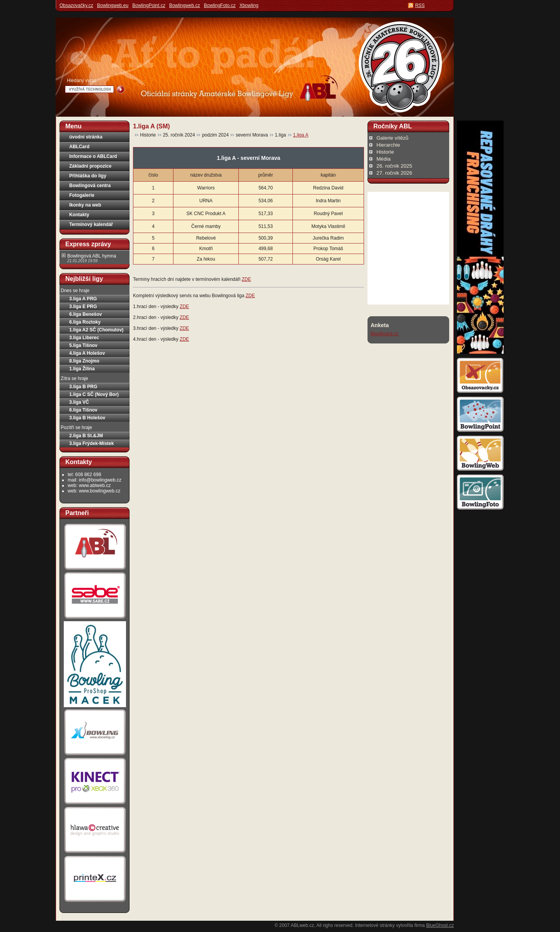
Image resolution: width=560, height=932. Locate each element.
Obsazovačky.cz (76, 5)
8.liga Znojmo (84, 361)
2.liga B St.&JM (86, 436)
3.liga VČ (79, 402)
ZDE (246, 279)
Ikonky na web (85, 205)
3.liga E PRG (83, 307)
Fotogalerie (82, 195)
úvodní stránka (86, 137)
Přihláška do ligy (88, 176)
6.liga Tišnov (83, 410)
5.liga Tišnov (83, 345)
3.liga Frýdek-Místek (92, 443)
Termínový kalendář (91, 224)
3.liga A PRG (83, 299)
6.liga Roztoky (85, 322)
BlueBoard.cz (384, 334)
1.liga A (301, 135)
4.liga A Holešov (87, 353)
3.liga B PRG (83, 387)
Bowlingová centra (90, 186)
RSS (420, 5)
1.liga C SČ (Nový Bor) (94, 394)
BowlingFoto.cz (220, 5)
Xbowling (249, 5)
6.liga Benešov (86, 314)
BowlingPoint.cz (149, 5)
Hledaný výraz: (82, 81)
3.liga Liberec (84, 338)
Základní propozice (90, 166)
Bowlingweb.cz (185, 5)
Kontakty (79, 215)
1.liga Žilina (82, 369)
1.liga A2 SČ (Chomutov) (96, 330)
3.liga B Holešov (87, 418)
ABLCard (79, 147)
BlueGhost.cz (440, 925)
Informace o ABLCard (93, 156)
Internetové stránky (375, 925)
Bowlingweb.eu (113, 5)
